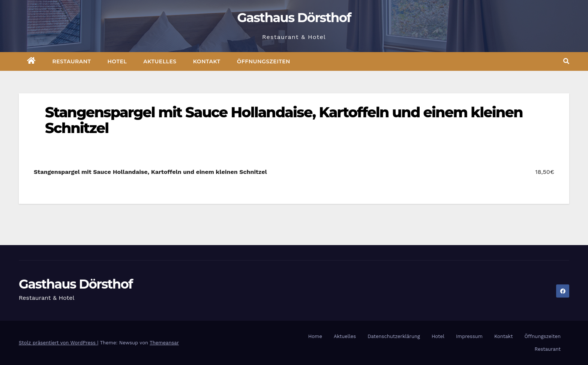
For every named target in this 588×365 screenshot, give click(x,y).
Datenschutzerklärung (394, 336)
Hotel (117, 61)
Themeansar (164, 343)
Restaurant (72, 61)
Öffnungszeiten (264, 61)
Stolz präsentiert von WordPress (58, 343)
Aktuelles (160, 61)
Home (315, 336)
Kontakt (207, 61)
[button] (566, 61)
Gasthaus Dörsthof (294, 18)
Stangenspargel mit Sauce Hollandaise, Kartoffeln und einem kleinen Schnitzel (284, 120)
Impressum (469, 336)
